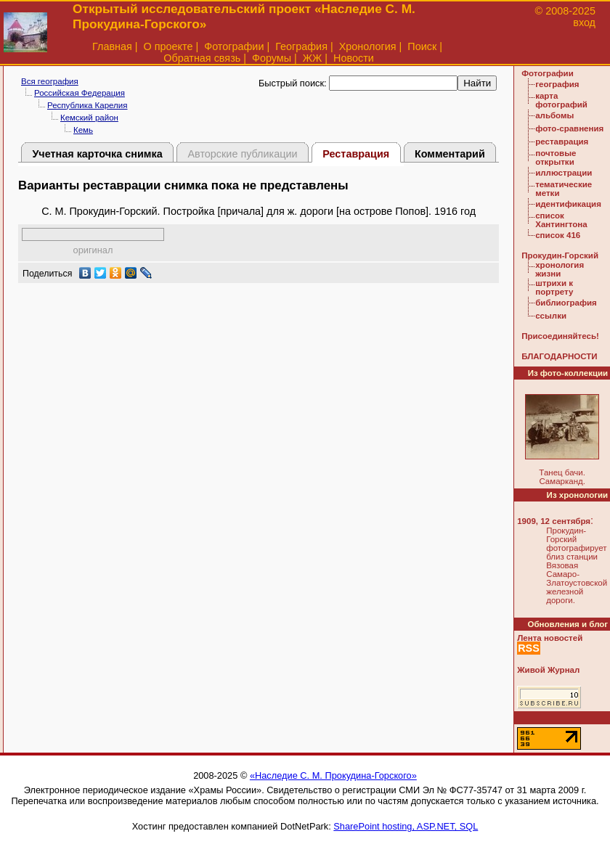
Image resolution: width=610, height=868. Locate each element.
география (557, 84)
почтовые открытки (556, 157)
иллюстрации (564, 173)
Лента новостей (550, 638)
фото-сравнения (569, 128)
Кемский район (89, 118)
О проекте (168, 46)
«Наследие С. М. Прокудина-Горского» (333, 775)
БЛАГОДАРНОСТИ (559, 356)
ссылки (551, 316)
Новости (354, 58)
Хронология (368, 46)
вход (584, 22)
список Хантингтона (561, 220)
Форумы (272, 58)
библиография (566, 303)
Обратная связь (202, 58)
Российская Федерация (80, 93)
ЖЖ (313, 58)
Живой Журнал (548, 670)
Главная (112, 46)
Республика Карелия (88, 105)
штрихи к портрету (554, 287)
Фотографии (234, 46)
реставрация (562, 142)
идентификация (568, 204)
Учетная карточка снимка (97, 154)
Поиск (422, 46)
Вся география (50, 81)
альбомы (554, 115)
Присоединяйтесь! (560, 336)
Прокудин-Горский (560, 255)
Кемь (83, 130)
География (301, 46)
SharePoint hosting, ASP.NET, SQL (406, 826)
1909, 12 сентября (554, 521)
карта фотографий (561, 100)
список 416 (558, 235)
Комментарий (450, 154)
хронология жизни (560, 269)
